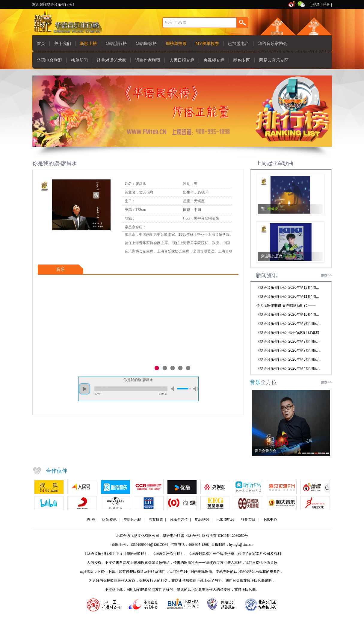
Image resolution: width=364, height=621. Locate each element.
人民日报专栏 (182, 60)
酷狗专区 (242, 60)
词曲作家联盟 (148, 60)
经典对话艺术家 (111, 60)
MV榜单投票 (207, 44)
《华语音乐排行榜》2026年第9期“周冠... (288, 324)
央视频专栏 (214, 60)
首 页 (91, 519)
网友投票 (156, 519)
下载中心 (270, 519)
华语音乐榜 (132, 519)
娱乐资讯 (109, 519)
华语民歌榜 (146, 44)
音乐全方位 (179, 519)
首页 (41, 44)
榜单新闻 (79, 60)
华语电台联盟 (49, 60)
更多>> (326, 275)
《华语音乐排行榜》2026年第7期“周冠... (288, 350)
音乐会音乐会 (265, 451)
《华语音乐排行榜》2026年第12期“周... (288, 288)
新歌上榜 (88, 44)
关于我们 (63, 44)
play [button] (84, 389)
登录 (316, 4)
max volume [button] (196, 389)
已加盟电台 (238, 44)
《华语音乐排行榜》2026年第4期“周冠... (288, 368)
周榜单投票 (176, 44)
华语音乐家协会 (273, 44)
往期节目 (248, 519)
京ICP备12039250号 (233, 536)
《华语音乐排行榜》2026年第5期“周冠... (288, 359)
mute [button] (173, 389)
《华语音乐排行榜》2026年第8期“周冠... (288, 342)
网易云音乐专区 (274, 60)
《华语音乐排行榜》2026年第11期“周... (288, 297)
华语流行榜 (116, 44)
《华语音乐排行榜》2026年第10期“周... (288, 315)
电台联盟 (202, 519)
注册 (326, 4)
